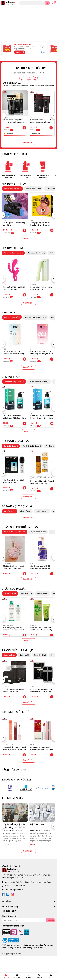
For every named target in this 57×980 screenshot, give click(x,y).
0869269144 (20, 903)
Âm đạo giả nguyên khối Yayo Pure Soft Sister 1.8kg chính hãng (41, 242)
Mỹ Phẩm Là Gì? (38, 841)
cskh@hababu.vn (16, 906)
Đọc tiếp (6, 861)
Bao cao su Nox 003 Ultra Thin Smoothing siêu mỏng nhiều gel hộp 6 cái (42, 370)
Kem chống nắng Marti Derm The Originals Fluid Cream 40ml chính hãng (15, 647)
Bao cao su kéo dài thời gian (9, 193)
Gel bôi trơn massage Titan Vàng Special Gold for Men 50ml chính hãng (15, 139)
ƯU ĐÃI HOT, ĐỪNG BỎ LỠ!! (29, 85)
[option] (28, 19)
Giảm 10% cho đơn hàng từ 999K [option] (21, 102)
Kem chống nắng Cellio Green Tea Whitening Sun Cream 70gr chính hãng (41, 647)
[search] (48, 3)
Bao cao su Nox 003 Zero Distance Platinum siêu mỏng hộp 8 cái (13, 370)
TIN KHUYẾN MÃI (13, 815)
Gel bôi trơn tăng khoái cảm (43, 193)
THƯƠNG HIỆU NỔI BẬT (17, 796)
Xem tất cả (28, 159)
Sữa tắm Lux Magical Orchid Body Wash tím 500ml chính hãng (40, 585)
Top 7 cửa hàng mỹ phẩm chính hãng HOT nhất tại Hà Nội (15, 843)
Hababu (18, 971)
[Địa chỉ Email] (28, 937)
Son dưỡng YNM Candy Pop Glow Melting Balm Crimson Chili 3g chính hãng (42, 766)
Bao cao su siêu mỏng (26, 193)
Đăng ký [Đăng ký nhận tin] (51, 937)
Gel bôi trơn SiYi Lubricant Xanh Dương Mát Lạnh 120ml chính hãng (42, 435)
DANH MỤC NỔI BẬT (14, 171)
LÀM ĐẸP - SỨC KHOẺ (15, 729)
